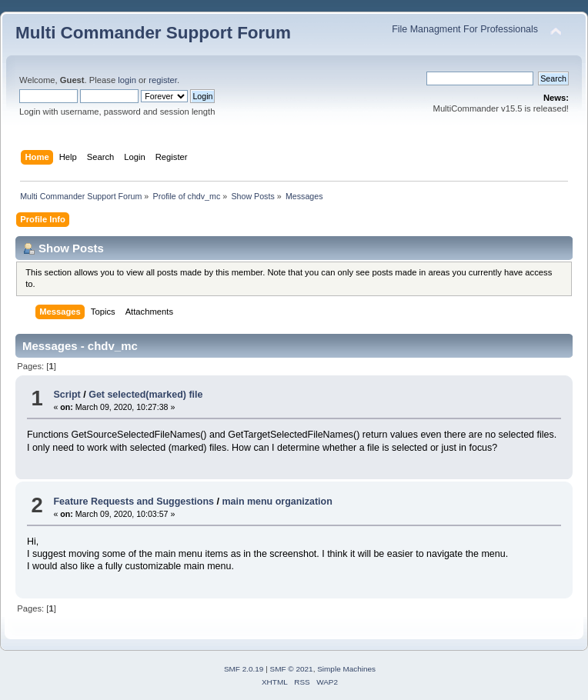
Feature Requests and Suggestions (134, 502)
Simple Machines (346, 669)
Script (67, 395)
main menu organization (277, 502)
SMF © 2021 (292, 669)
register (163, 80)
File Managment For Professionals (465, 29)
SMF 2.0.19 (244, 669)
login (127, 80)
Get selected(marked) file (145, 395)
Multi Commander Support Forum (153, 33)
